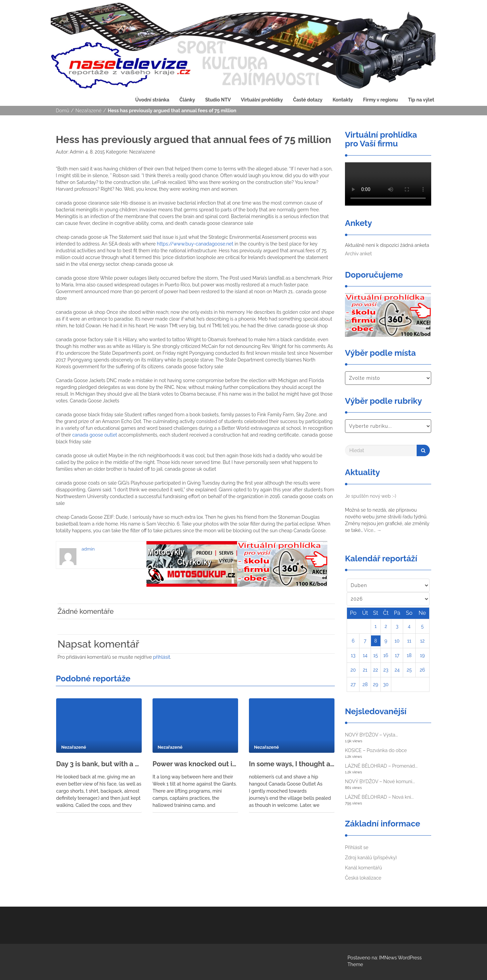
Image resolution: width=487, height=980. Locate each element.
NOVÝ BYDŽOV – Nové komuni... (380, 781)
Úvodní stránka (152, 100)
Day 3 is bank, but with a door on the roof (99, 764)
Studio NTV (218, 100)
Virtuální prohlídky (262, 100)
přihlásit (161, 657)
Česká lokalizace (363, 878)
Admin (76, 152)
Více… (373, 530)
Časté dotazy (308, 100)
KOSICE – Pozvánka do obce (376, 750)
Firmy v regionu (380, 100)
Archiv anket (358, 254)
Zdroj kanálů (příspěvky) (371, 858)
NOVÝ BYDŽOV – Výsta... (372, 735)
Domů (63, 111)
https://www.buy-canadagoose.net (195, 244)
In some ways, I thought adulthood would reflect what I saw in (292, 764)
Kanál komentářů (363, 868)
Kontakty (343, 100)
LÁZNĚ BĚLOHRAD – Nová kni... (379, 797)
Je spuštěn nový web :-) (370, 496)
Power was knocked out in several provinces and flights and (195, 764)
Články (187, 100)
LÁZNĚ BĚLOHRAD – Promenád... (381, 766)
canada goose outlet (95, 435)
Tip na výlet (421, 100)
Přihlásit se (357, 847)
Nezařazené (88, 111)
